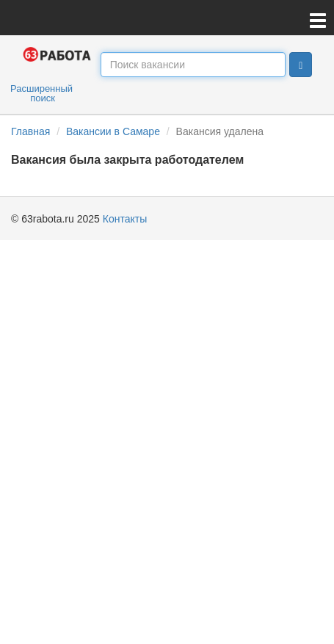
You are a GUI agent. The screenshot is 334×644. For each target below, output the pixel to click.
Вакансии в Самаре (113, 131)
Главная (30, 131)
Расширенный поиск (41, 93)
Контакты (125, 219)
